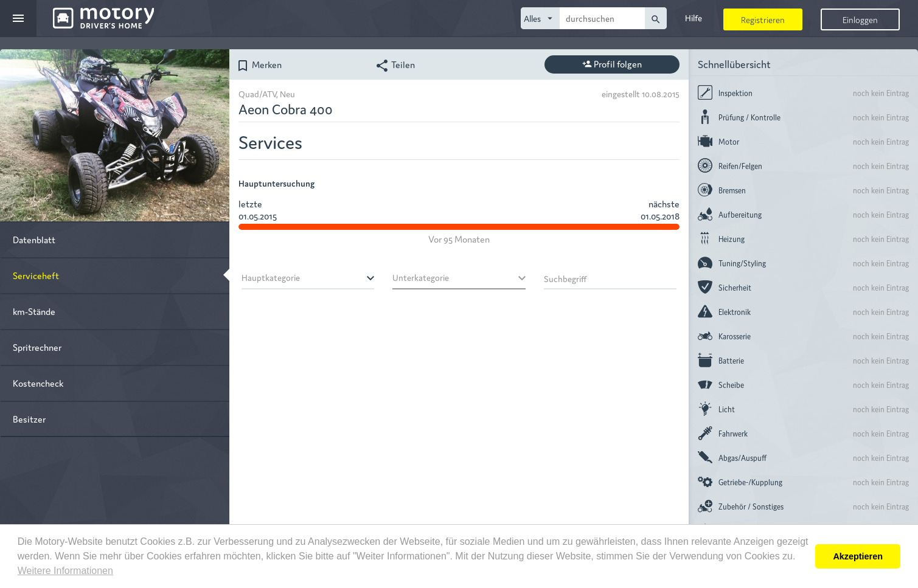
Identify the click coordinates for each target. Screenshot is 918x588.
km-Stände (34, 311)
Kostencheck (38, 383)
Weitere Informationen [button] (65, 571)
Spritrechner (37, 347)
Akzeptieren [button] (858, 556)
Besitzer (29, 419)
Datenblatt (34, 239)
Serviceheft (36, 275)
